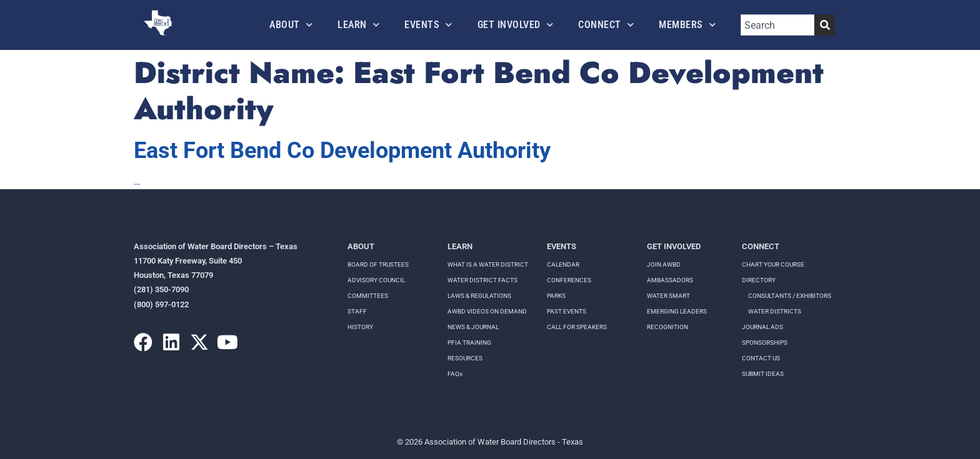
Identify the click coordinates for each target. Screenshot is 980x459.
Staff (357, 311)
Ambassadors (670, 280)
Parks (556, 296)
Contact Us (761, 358)
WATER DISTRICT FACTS (482, 280)
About (291, 25)
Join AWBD (664, 264)
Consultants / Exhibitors (790, 296)
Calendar (563, 264)
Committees (368, 296)
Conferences (569, 280)
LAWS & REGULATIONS (479, 296)
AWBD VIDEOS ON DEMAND (487, 311)
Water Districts (775, 311)
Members (687, 25)
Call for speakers (577, 327)
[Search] (825, 25)
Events (428, 25)
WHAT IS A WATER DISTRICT (488, 264)
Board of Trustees (378, 264)
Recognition (667, 327)
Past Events (567, 311)
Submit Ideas (763, 374)
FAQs (455, 374)
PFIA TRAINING (469, 343)
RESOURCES (465, 358)
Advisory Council (376, 280)
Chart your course (773, 264)
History (360, 327)
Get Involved (516, 25)
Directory (759, 280)
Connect (606, 25)
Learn (358, 25)
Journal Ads (762, 327)
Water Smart (668, 296)
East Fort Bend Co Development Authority (342, 151)
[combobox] (777, 25)
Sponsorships (765, 343)
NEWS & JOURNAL (473, 327)
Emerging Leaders (677, 311)
